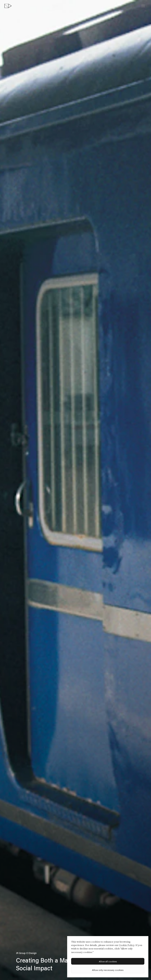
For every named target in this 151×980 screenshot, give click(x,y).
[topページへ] (8, 6)
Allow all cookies (108, 961)
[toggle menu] (143, 6)
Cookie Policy (127, 945)
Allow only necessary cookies (108, 970)
